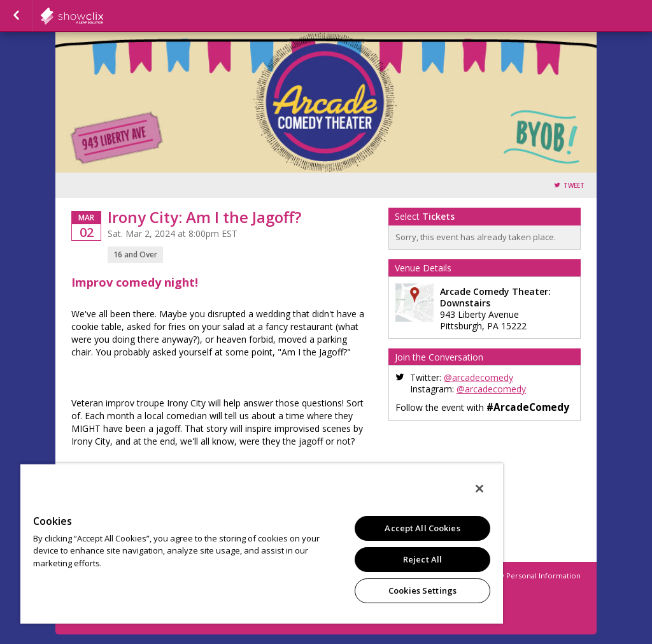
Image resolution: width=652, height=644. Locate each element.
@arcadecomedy (478, 377)
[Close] (479, 489)
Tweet (574, 186)
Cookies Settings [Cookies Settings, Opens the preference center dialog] (422, 590)
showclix (103, 16)
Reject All (422, 559)
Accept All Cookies (422, 528)
